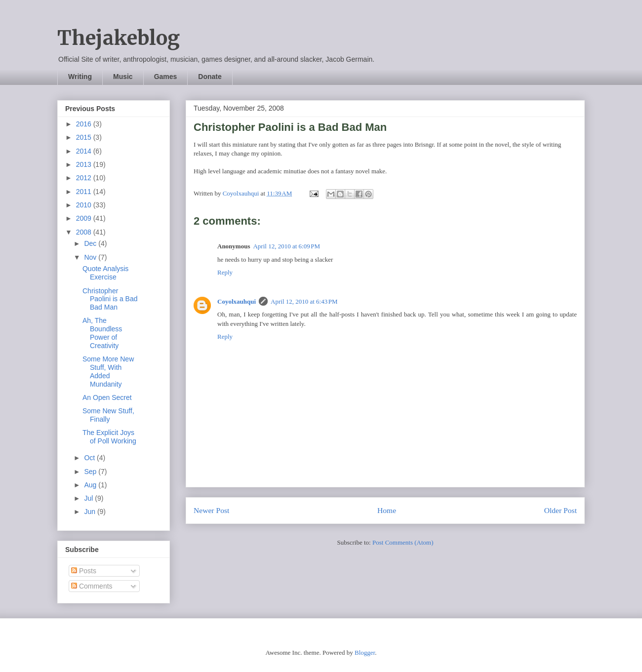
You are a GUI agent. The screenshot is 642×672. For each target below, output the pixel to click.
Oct (90, 458)
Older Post (561, 510)
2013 (85, 164)
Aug (91, 485)
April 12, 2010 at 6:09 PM (286, 246)
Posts (84, 571)
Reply (225, 272)
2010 (85, 205)
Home (387, 510)
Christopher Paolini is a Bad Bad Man (110, 299)
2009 (85, 218)
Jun (90, 512)
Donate (210, 77)
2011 (85, 192)
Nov (91, 257)
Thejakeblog (119, 38)
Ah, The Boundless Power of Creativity (102, 333)
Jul (89, 498)
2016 (85, 124)
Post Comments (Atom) (403, 542)
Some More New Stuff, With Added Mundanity (108, 371)
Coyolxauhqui (237, 301)
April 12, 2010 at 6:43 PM (304, 301)
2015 (85, 137)
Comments (92, 586)
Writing (80, 77)
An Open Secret (107, 397)
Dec (91, 243)
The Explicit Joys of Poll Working (109, 437)
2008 (85, 232)
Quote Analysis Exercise (105, 273)
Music (123, 77)
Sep (91, 472)
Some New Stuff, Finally (108, 415)
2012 (85, 178)
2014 (85, 151)
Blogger (365, 652)
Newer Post (211, 510)
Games (166, 77)
